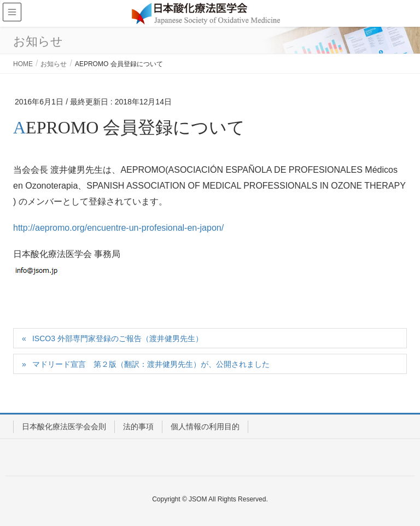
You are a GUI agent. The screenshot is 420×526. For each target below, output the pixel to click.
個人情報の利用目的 (205, 426)
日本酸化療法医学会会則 (64, 426)
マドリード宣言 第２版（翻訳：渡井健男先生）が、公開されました (151, 364)
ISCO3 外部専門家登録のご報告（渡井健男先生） (118, 338)
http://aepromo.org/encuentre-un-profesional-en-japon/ (118, 228)
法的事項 (138, 426)
